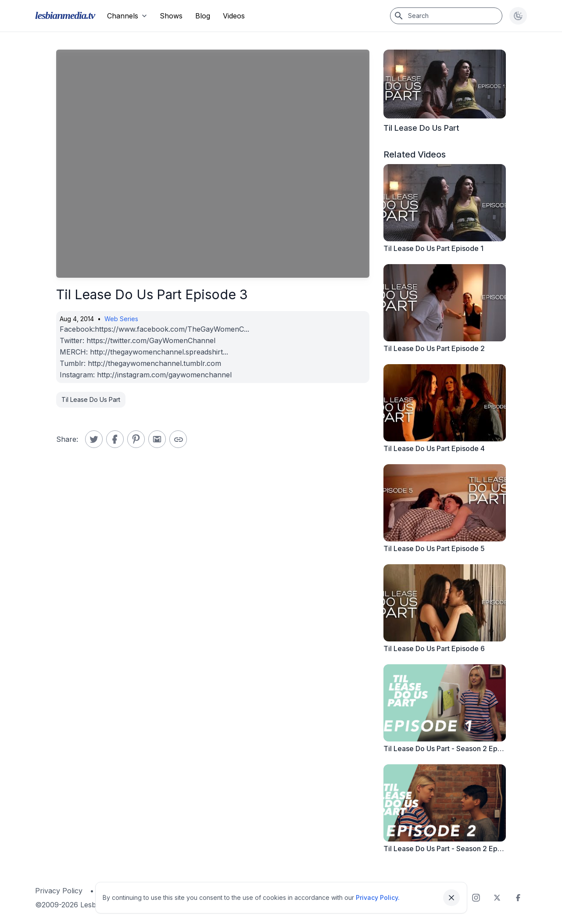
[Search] (446, 16)
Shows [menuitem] (171, 16)
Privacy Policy (59, 891)
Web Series (121, 319)
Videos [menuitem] (234, 16)
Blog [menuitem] (203, 16)
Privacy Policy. (378, 897)
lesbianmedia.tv (65, 15)
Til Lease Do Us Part (91, 399)
